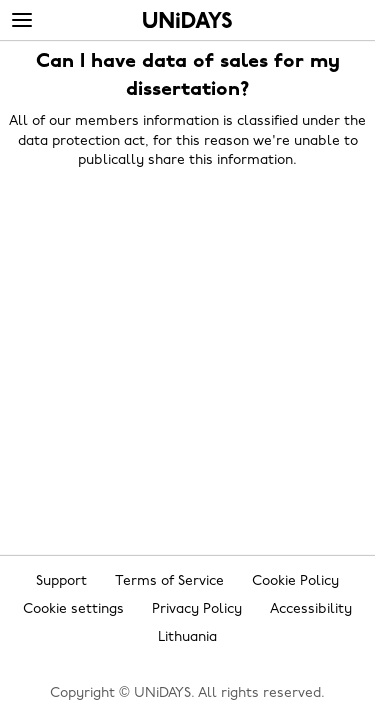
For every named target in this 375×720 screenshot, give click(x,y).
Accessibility (311, 609)
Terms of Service (169, 581)
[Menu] (22, 21)
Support (61, 581)
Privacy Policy (197, 609)
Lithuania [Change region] (187, 637)
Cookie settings (73, 609)
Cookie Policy (295, 581)
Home (187, 20)
